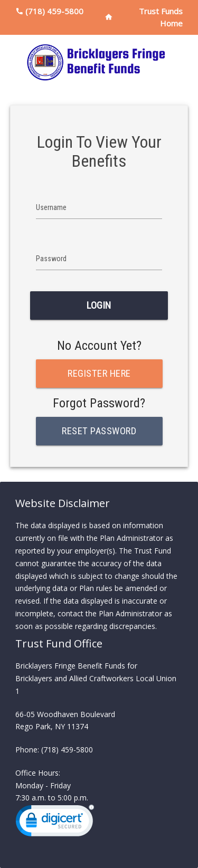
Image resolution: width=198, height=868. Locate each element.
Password (51, 259)
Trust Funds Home (161, 17)
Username (51, 207)
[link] (55, 823)
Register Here (99, 374)
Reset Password (99, 431)
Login (99, 306)
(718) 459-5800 (54, 11)
